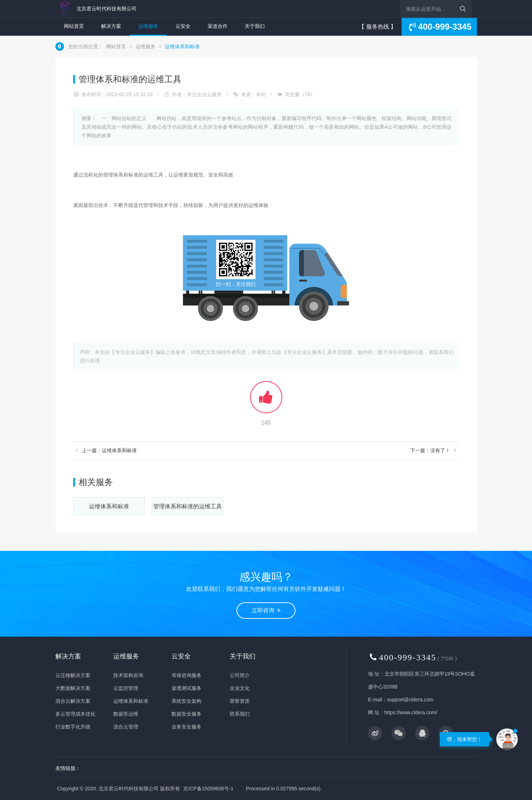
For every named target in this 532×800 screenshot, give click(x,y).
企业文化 (240, 688)
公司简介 (240, 675)
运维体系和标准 (182, 46)
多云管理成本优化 (75, 714)
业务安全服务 (187, 727)
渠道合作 (218, 26)
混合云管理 (126, 727)
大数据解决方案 (73, 688)
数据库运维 (126, 714)
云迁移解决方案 (73, 675)
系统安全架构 (187, 701)
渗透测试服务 (187, 688)
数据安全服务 (187, 714)
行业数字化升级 (73, 727)
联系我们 (240, 714)
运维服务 (148, 26)
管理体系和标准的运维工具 (188, 506)
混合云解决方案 (73, 701)
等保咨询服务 (187, 675)
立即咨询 (266, 610)
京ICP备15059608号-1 (208, 789)
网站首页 (74, 26)
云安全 (183, 26)
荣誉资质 (240, 701)
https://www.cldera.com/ (411, 712)
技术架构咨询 (128, 675)
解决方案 (111, 26)
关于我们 (255, 26)
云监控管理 (126, 688)
